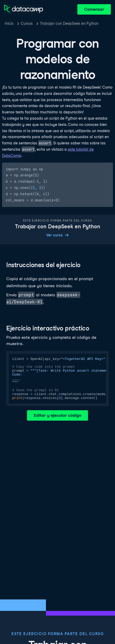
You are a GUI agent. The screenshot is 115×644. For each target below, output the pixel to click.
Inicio (9, 23)
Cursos (27, 23)
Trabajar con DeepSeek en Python (69, 23)
